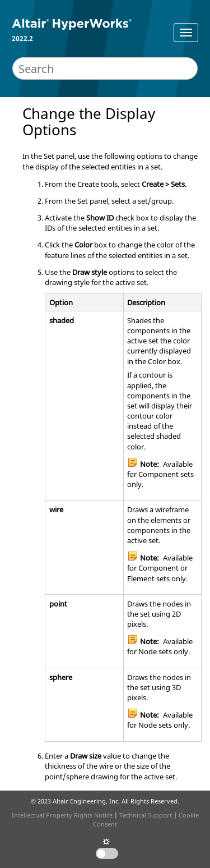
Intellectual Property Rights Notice (62, 815)
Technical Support (146, 815)
